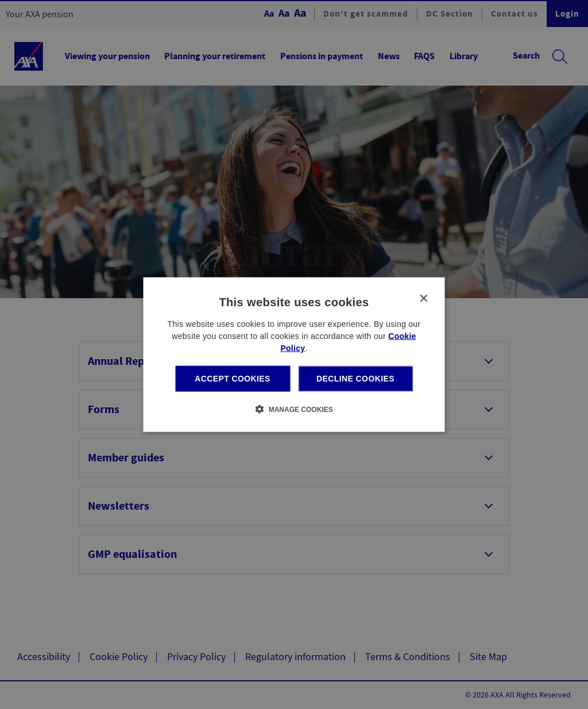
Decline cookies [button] (355, 379)
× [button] (423, 299)
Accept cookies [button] (233, 379)
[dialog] (294, 355)
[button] (294, 409)
